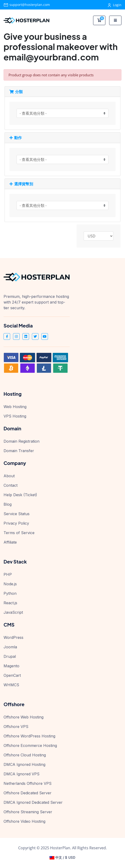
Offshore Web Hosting (24, 717)
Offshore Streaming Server (28, 812)
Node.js (10, 584)
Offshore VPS (16, 727)
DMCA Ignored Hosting (24, 764)
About (9, 476)
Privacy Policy (16, 523)
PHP (8, 574)
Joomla (10, 647)
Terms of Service (19, 533)
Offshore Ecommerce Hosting (30, 745)
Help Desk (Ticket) (20, 495)
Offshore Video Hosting (24, 821)
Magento (11, 666)
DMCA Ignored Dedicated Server (33, 802)
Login (115, 5)
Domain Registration (22, 441)
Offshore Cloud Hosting (25, 755)
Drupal (10, 656)
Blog (8, 504)
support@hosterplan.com (27, 5)
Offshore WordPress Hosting (29, 736)
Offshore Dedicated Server (28, 793)
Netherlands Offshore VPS (28, 783)
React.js (10, 603)
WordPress (13, 637)
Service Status (17, 514)
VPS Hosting (15, 416)
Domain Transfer (19, 451)
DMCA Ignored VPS (22, 774)
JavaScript (13, 612)
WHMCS (11, 685)
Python (10, 593)
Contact (11, 485)
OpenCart (12, 675)
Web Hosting (15, 407)
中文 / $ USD (62, 857)
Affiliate (10, 542)
